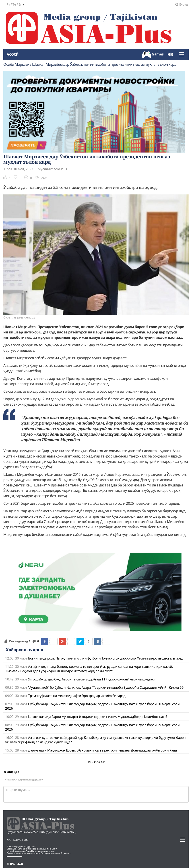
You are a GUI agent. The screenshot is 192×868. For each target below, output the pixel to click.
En (20, 4)
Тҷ (14, 4)
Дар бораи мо (18, 840)
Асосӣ (13, 54)
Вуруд (181, 4)
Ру (8, 4)
